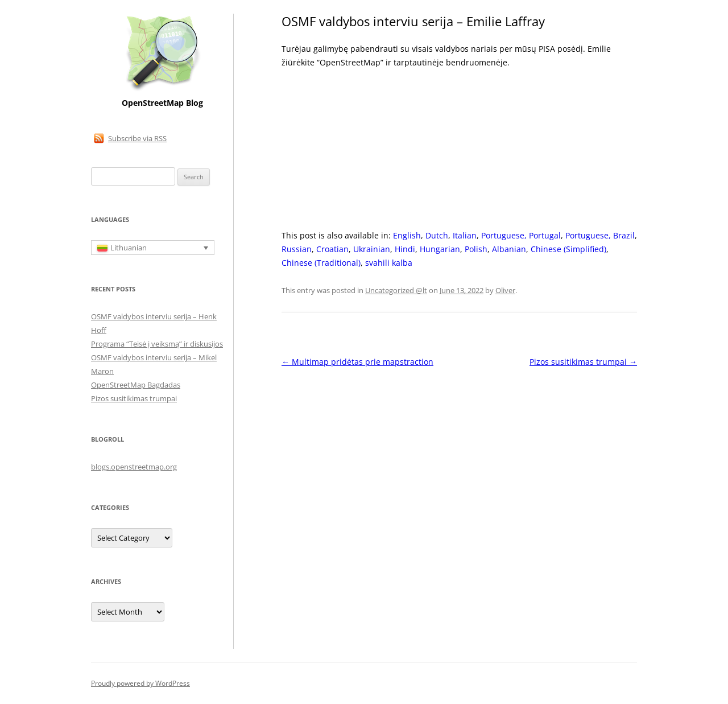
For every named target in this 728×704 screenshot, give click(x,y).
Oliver (505, 290)
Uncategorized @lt (396, 290)
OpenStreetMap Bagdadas (136, 385)
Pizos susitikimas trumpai (583, 362)
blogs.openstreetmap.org (134, 467)
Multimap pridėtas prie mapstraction (357, 362)
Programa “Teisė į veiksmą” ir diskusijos (157, 344)
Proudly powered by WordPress (140, 683)
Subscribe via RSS (137, 138)
